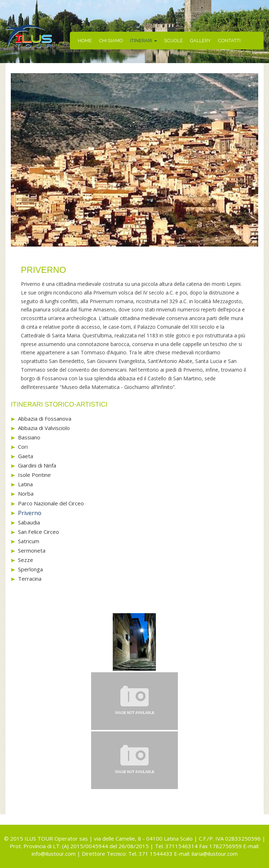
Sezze (26, 560)
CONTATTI (229, 41)
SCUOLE (174, 41)
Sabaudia (29, 522)
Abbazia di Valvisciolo (44, 428)
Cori (23, 447)
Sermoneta (32, 550)
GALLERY (201, 41)
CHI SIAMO (111, 41)
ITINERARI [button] (144, 41)
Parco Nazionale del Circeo (51, 503)
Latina (25, 484)
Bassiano (29, 437)
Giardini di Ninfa (37, 465)
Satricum (29, 541)
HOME (85, 41)
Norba (26, 493)
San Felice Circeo (39, 532)
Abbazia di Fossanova (45, 418)
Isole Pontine (34, 475)
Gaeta (26, 456)
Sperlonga (30, 569)
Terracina (30, 579)
